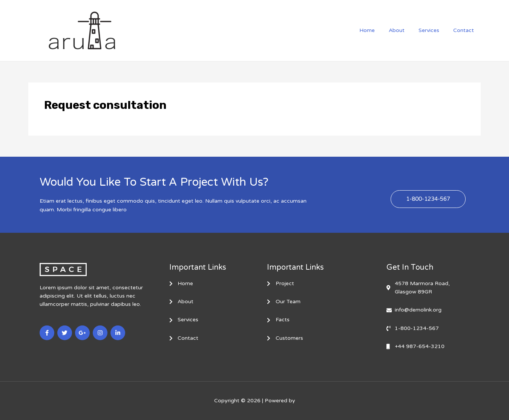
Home (379, 30)
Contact (465, 30)
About (405, 30)
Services (434, 30)
